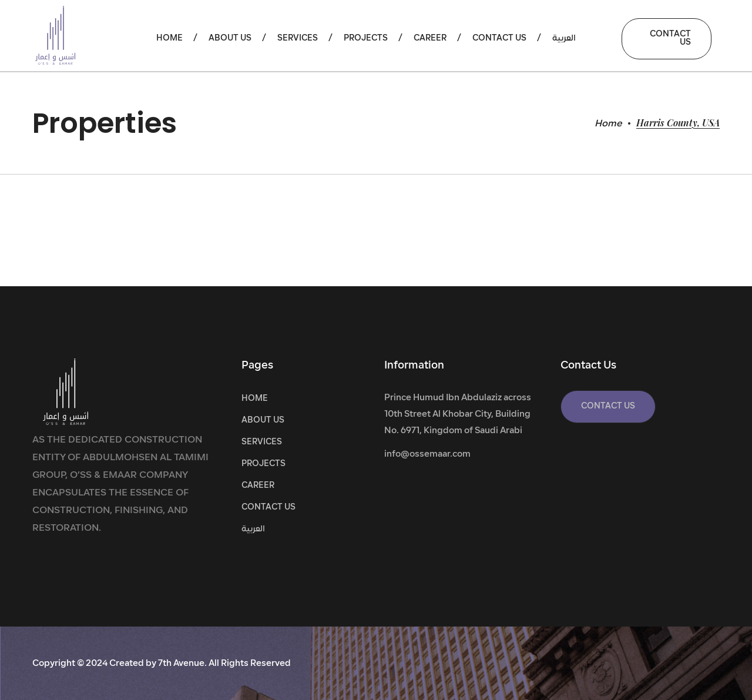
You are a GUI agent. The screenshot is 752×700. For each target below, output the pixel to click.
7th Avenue (181, 664)
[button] (667, 39)
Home (608, 124)
